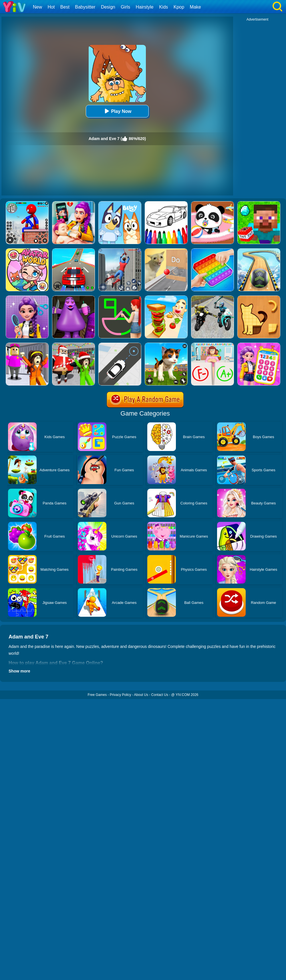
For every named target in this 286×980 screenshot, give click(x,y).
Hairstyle (145, 7)
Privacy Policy (121, 695)
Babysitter (85, 7)
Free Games (97, 695)
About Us (141, 695)
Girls (125, 7)
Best (65, 7)
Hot (51, 7)
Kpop (179, 7)
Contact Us (160, 695)
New (37, 7)
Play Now (117, 111)
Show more (19, 671)
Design (108, 7)
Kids (163, 7)
